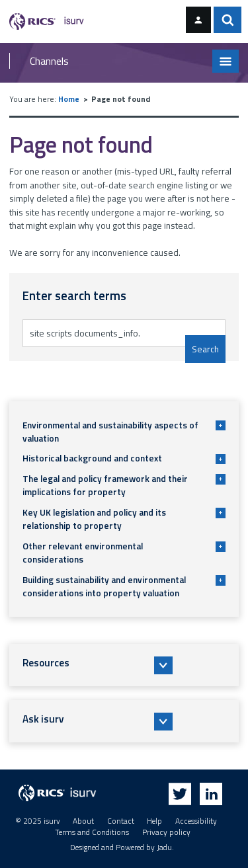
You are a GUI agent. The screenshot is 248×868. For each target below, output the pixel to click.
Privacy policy (166, 832)
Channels (49, 61)
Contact (121, 821)
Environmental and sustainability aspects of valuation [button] (124, 432)
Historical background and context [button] (124, 458)
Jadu (164, 848)
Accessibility (196, 821)
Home (69, 99)
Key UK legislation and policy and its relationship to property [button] (124, 519)
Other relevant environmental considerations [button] (124, 553)
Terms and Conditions (92, 832)
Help (154, 821)
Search (205, 349)
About (83, 821)
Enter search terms (65, 319)
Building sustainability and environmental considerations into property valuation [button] (124, 586)
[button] (124, 665)
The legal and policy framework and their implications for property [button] (124, 485)
